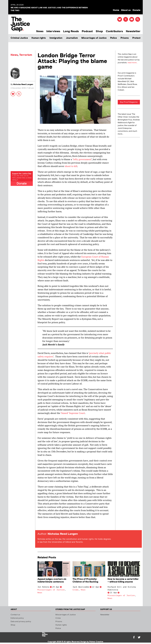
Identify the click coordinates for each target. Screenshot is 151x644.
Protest (136, 38)
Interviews (53, 31)
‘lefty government (82, 159)
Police (113, 38)
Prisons (125, 38)
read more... (133, 63)
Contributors (114, 31)
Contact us (15, 615)
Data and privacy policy (21, 622)
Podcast (87, 31)
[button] (138, 19)
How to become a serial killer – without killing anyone (123, 580)
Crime (75, 590)
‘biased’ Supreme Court (73, 413)
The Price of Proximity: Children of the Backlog (85, 580)
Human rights (39, 38)
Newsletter (133, 31)
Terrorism (26, 55)
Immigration (56, 38)
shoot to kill (71, 166)
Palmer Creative (96, 642)
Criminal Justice (19, 38)
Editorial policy (17, 618)
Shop (99, 31)
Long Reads (71, 31)
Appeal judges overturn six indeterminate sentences (52, 580)
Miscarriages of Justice (94, 38)
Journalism (72, 38)
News (40, 31)
